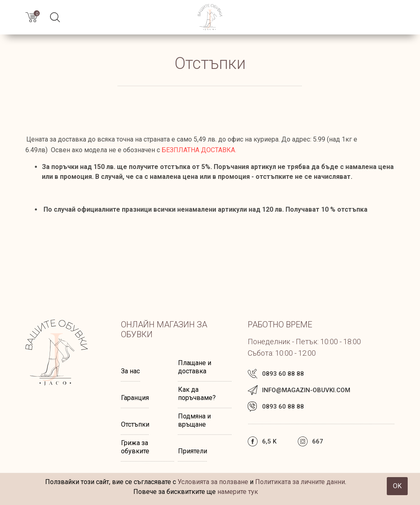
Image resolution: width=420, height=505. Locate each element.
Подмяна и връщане (194, 420)
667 (318, 441)
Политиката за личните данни (300, 482)
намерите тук (238, 492)
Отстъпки (135, 424)
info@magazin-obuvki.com (306, 390)
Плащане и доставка (195, 367)
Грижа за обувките (135, 447)
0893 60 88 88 (283, 374)
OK (397, 486)
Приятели (193, 451)
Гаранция (135, 398)
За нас (130, 371)
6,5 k (269, 441)
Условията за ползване (213, 482)
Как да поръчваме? (197, 394)
